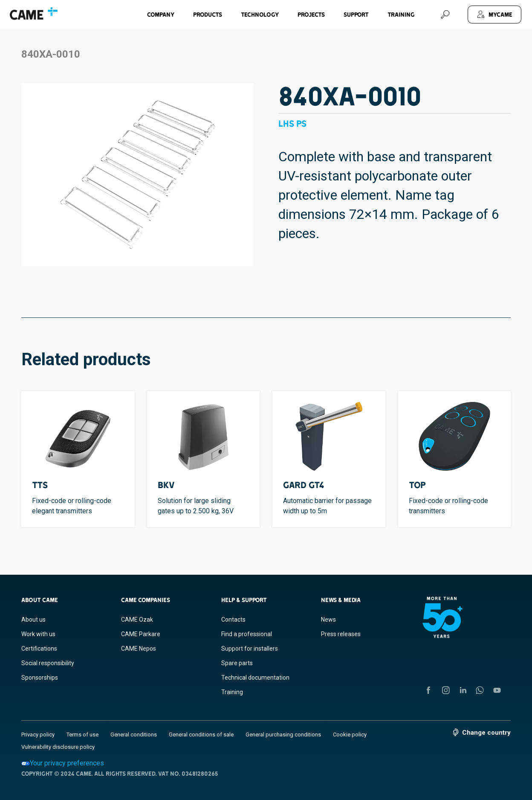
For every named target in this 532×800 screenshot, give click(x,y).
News (328, 620)
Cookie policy (350, 735)
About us (33, 620)
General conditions (134, 735)
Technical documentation (255, 678)
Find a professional (247, 634)
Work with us (38, 634)
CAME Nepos (139, 649)
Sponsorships (40, 678)
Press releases (341, 634)
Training (401, 15)
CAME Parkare (141, 634)
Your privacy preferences (63, 763)
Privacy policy (38, 735)
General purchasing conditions (283, 735)
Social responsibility (48, 663)
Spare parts (237, 663)
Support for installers (250, 649)
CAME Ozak (137, 620)
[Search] (445, 15)
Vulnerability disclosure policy (58, 747)
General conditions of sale (201, 735)
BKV (166, 485)
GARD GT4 (304, 485)
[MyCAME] (494, 15)
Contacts (233, 620)
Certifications (39, 649)
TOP (417, 485)
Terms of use (82, 735)
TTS (40, 485)
